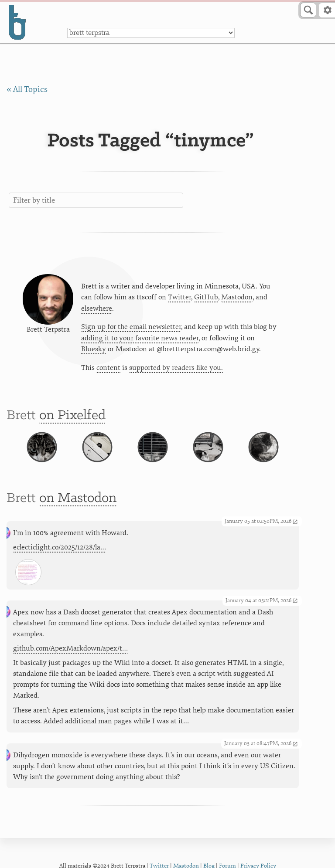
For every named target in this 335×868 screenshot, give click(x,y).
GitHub (206, 297)
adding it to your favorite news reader (140, 338)
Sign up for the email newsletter (131, 327)
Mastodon (237, 297)
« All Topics (27, 89)
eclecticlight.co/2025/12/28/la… (60, 547)
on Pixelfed (72, 415)
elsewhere (97, 309)
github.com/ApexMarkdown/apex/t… (70, 648)
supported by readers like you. (176, 368)
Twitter (179, 297)
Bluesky (94, 349)
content (108, 368)
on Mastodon (78, 498)
